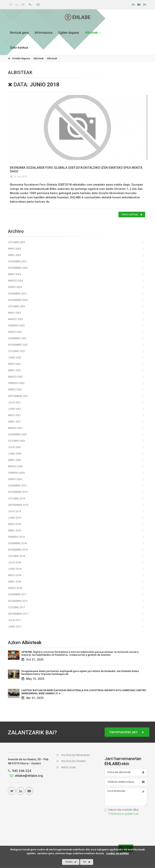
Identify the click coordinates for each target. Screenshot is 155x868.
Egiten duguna (69, 33)
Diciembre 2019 (17, 486)
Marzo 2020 (15, 466)
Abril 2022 (14, 370)
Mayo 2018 (14, 575)
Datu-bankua (19, 48)
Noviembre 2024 (18, 268)
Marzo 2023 (15, 319)
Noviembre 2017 (18, 601)
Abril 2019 (14, 530)
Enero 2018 (15, 588)
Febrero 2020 (16, 473)
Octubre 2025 (17, 242)
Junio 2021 (15, 409)
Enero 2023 (15, 332)
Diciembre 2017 (17, 594)
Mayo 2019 (14, 524)
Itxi (87, 862)
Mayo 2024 (14, 274)
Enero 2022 (15, 389)
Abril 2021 (14, 422)
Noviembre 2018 (18, 550)
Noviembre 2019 (18, 492)
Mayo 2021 (14, 415)
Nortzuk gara (19, 33)
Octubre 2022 (17, 351)
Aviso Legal (66, 767)
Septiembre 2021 (18, 396)
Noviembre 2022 (18, 345)
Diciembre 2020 (17, 434)
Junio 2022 (15, 357)
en (145, 5)
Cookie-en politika (117, 853)
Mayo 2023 (14, 313)
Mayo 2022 (14, 364)
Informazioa (44, 33)
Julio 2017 (14, 620)
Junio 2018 (15, 569)
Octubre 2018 (17, 556)
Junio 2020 (15, 454)
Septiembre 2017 (18, 614)
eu (139, 5)
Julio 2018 (14, 562)
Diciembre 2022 (17, 338)
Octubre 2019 (17, 499)
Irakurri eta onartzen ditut (122, 812)
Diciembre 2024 (17, 261)
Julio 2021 (14, 402)
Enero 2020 (15, 479)
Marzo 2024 (15, 281)
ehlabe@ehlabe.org (25, 776)
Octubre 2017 (17, 607)
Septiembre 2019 (18, 505)
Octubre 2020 (17, 441)
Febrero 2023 (16, 326)
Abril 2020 (14, 460)
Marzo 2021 (15, 428)
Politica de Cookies (71, 761)
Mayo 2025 (14, 249)
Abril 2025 (14, 255)
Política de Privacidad (73, 755)
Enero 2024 (15, 287)
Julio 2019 (14, 511)
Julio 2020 (14, 447)
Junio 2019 (15, 518)
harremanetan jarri (127, 732)
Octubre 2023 (17, 306)
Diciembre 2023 (17, 294)
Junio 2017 (15, 627)
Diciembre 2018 (17, 543)
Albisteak (92, 33)
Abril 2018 (14, 582)
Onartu (71, 862)
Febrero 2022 (16, 383)
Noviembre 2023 (18, 300)
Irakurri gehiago (132, 215)
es (133, 5)
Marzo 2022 (15, 377)
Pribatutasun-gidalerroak (123, 814)
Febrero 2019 (16, 537)
